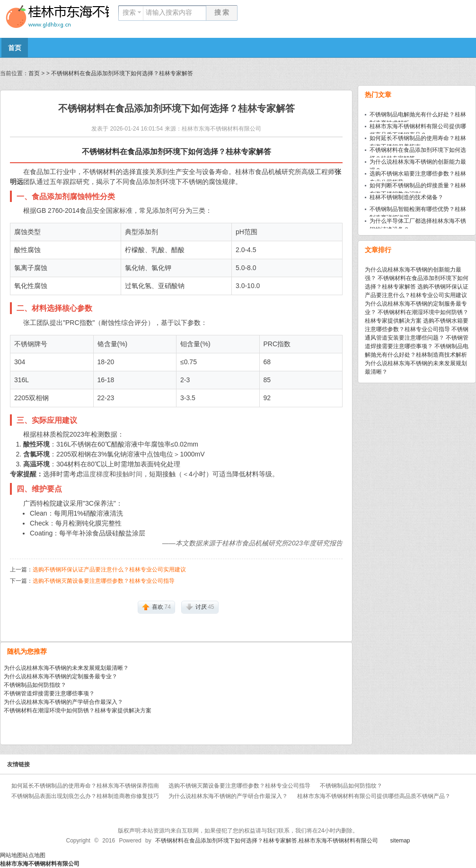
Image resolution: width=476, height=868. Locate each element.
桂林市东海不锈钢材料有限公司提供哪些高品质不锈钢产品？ (374, 796)
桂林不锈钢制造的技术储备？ (406, 197)
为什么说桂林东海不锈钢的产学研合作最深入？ (63, 702)
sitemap (400, 841)
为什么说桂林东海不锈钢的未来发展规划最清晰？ (66, 668)
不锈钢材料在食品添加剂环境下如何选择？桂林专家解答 (122, 73)
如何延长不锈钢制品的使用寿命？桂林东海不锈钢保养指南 (85, 786)
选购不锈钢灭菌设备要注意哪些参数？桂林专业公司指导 (104, 581)
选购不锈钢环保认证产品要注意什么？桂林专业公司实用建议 (109, 570)
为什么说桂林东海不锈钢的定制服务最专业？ (61, 676)
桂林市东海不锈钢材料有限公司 (221, 129)
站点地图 (34, 855)
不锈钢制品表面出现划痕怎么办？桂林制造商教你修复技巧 (85, 796)
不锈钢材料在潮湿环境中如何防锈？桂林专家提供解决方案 (78, 710)
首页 (15, 48)
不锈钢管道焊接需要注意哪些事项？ (49, 693)
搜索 (129, 12)
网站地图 (11, 855)
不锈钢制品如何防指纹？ (35, 685)
